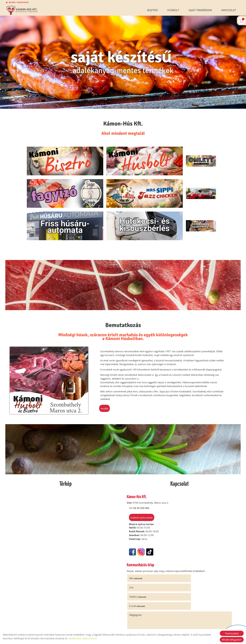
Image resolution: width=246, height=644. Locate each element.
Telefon (139, 553)
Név (137, 543)
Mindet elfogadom (232, 640)
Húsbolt (173, 10)
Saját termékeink (200, 10)
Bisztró (152, 10)
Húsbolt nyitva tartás (140, 483)
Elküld (133, 606)
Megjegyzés (136, 561)
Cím (184, 543)
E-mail (190, 553)
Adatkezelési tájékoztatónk (83, 638)
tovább (106, 374)
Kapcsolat (229, 10)
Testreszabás (232, 633)
